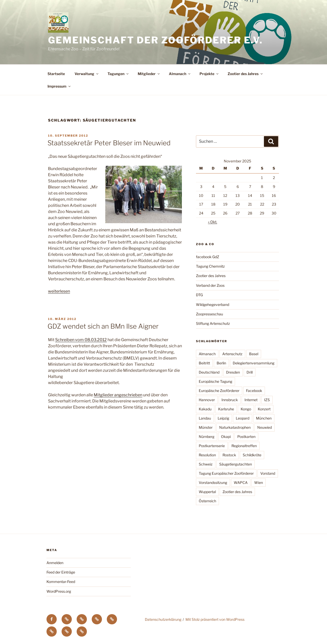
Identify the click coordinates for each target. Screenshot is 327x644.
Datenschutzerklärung (163, 619)
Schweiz (206, 464)
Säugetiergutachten (236, 464)
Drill (250, 372)
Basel (254, 354)
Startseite (56, 74)
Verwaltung (87, 74)
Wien (259, 482)
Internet (251, 400)
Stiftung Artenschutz (213, 323)
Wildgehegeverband (213, 305)
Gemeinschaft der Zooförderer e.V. (155, 40)
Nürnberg (207, 437)
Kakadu (205, 409)
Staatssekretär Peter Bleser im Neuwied (109, 143)
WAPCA (241, 482)
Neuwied (265, 427)
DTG (199, 295)
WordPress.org (59, 591)
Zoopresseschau (209, 314)
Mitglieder (149, 74)
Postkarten (246, 437)
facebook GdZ (208, 257)
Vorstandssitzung (213, 482)
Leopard (243, 418)
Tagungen (118, 74)
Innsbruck (230, 400)
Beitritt (204, 363)
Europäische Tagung (215, 381)
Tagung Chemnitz (210, 266)
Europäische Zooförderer (219, 391)
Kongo (246, 409)
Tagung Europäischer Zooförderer (226, 473)
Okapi (226, 437)
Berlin (221, 363)
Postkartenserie (212, 446)
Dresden (233, 372)
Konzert (264, 409)
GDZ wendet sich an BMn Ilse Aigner (103, 326)
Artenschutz (232, 354)
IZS (267, 400)
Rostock (229, 455)
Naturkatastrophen (235, 427)
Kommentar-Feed (61, 582)
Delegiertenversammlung (254, 363)
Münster (206, 427)
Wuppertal (207, 492)
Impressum (59, 86)
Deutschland (209, 372)
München (264, 418)
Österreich (207, 501)
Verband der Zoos (210, 285)
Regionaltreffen (244, 446)
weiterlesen (59, 291)
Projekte (209, 74)
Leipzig (223, 418)
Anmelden (55, 563)
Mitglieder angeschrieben (118, 395)
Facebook (254, 391)
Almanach (180, 74)
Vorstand (268, 473)
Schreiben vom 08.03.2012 (81, 340)
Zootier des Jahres (246, 74)
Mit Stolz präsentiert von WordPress (215, 619)
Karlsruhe (226, 409)
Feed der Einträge (61, 572)
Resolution (207, 455)
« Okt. (213, 222)
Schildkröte (252, 455)
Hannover (207, 400)
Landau (205, 418)
